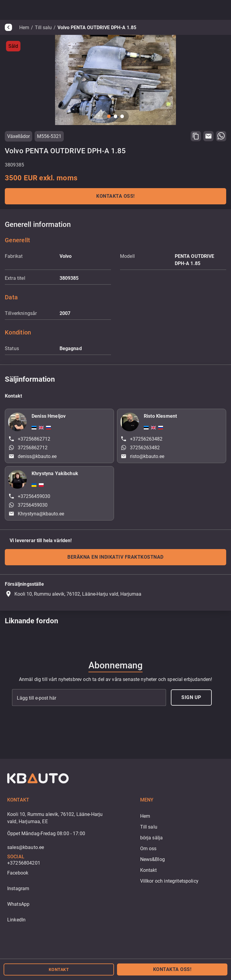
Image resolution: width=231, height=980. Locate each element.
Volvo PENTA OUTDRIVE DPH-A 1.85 (97, 27)
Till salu (43, 27)
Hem (24, 27)
